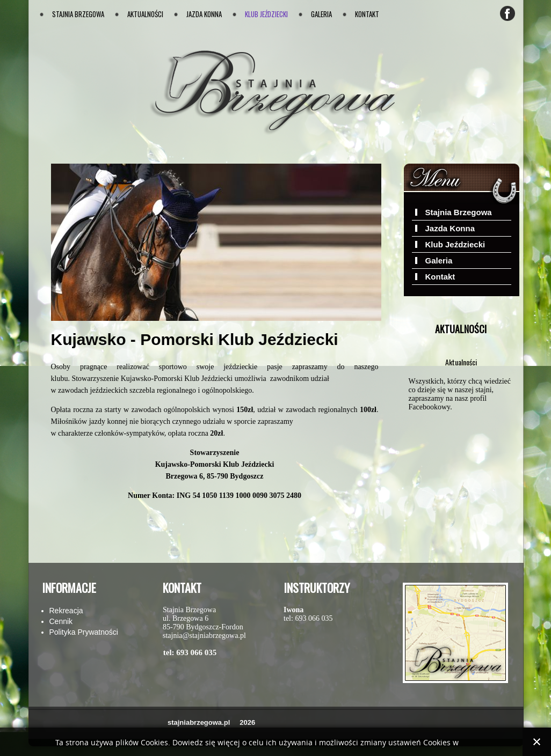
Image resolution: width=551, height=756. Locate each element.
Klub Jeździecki (266, 14)
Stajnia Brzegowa (78, 14)
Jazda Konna (204, 14)
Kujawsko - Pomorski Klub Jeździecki (195, 339)
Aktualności (145, 14)
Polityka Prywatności (84, 632)
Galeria (321, 14)
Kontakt (367, 14)
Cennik (61, 621)
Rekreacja (66, 611)
